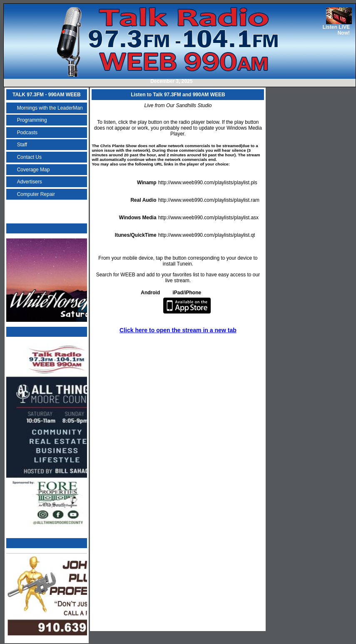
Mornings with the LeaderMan (50, 108)
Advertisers (30, 182)
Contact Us (29, 157)
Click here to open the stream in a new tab (178, 330)
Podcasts (27, 133)
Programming (32, 120)
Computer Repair (36, 194)
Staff (22, 145)
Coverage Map (34, 170)
